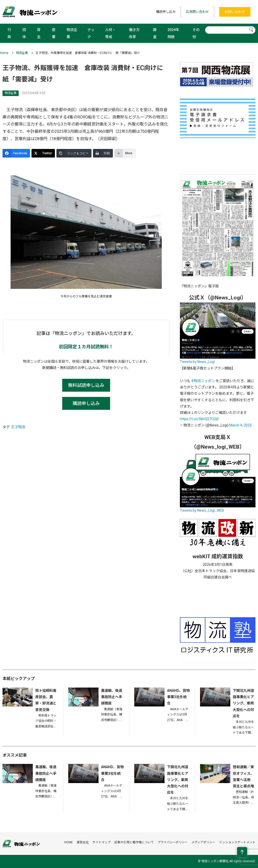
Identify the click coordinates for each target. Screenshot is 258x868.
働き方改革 (134, 33)
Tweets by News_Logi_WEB (202, 510)
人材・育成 (110, 33)
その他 (196, 33)
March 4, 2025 (240, 425)
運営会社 (83, 842)
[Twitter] (43, 153)
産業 (54, 33)
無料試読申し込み (86, 385)
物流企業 (72, 33)
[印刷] (103, 153)
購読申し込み (166, 12)
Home (4, 53)
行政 (9, 33)
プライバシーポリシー (173, 842)
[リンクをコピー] (74, 153)
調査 (155, 33)
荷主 (39, 33)
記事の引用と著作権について (134, 842)
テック (91, 33)
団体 (24, 33)
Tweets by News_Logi (197, 362)
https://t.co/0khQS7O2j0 (199, 419)
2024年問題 (173, 33)
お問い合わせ (235, 12)
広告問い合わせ (197, 12)
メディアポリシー (203, 842)
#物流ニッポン (203, 381)
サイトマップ (102, 842)
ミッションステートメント (237, 842)
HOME (69, 842)
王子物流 (18, 427)
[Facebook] (16, 153)
